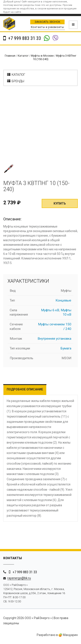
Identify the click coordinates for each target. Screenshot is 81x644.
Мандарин (68, 635)
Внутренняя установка (54, 339)
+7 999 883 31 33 (24, 38)
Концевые (63, 300)
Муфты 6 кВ (50, 310)
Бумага (66, 348)
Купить (60, 203)
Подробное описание (25, 389)
